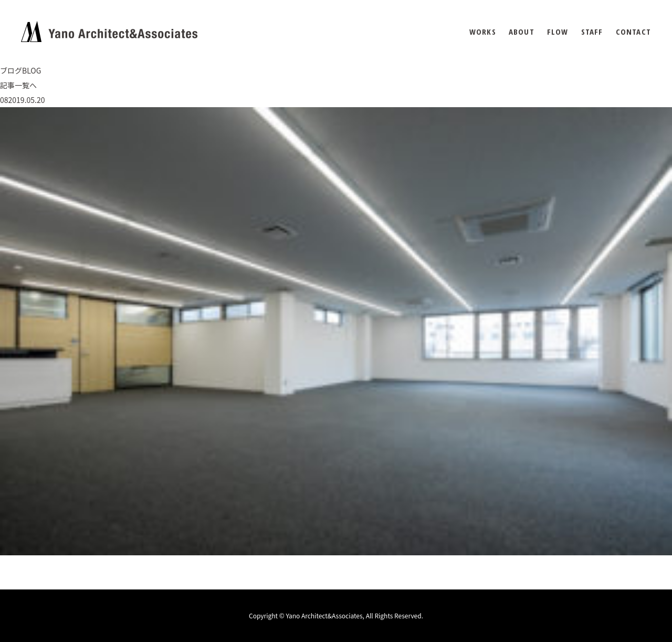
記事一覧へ (18, 85)
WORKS (483, 32)
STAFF (592, 32)
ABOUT (522, 32)
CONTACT (633, 32)
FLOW (558, 32)
